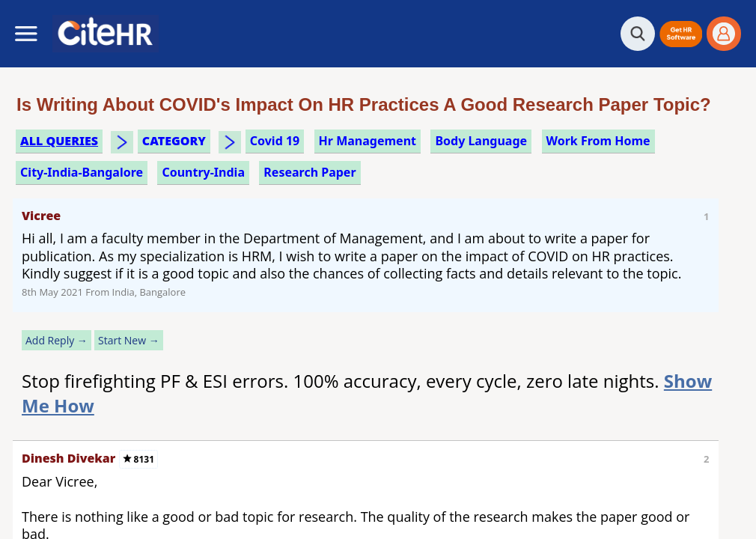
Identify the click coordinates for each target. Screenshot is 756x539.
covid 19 (275, 141)
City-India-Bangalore (82, 172)
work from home (598, 141)
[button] (681, 34)
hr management (368, 141)
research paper (310, 172)
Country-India (203, 172)
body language (481, 141)
